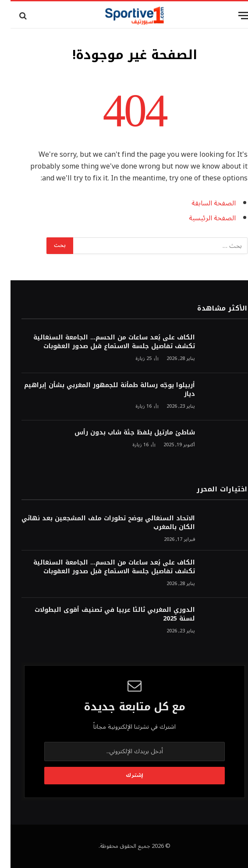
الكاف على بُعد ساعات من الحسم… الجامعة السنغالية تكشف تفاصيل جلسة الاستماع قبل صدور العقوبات (104, 342)
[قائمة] (234, 16)
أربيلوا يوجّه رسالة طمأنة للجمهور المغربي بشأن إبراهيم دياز (99, 390)
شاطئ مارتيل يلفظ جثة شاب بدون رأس (124, 433)
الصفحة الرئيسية (202, 218)
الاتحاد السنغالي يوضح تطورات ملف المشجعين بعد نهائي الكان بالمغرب (98, 523)
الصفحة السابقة (203, 203)
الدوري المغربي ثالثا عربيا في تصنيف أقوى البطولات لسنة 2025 (104, 614)
